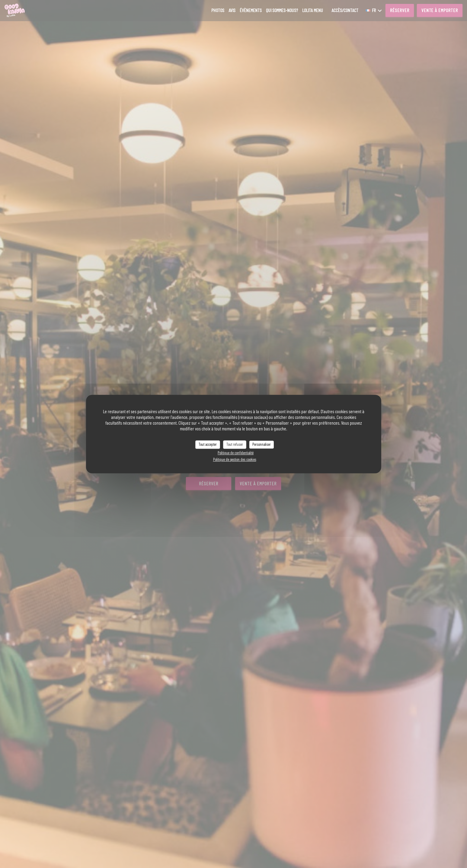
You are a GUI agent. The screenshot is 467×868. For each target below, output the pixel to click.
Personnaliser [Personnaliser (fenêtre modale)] (262, 444)
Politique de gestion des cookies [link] (235, 459)
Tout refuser (235, 444)
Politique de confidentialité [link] (236, 453)
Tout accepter (208, 444)
